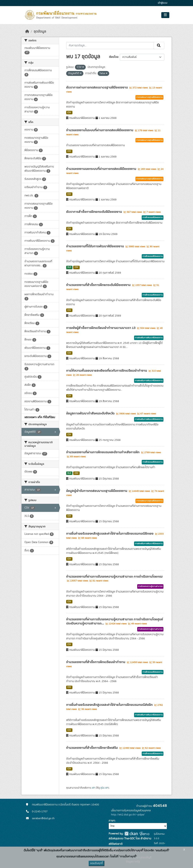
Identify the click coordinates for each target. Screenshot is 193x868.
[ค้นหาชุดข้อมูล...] (110, 45)
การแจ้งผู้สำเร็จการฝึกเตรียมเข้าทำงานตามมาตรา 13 (101, 328)
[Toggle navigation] (165, 15)
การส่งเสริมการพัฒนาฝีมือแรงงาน (149, 338)
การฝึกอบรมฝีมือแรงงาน (153, 217)
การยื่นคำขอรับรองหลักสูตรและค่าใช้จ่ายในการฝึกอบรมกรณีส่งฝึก (110, 705)
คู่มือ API (104, 788)
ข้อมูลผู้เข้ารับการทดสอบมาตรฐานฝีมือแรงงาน (97, 491)
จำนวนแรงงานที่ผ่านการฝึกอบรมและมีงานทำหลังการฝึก (103, 452)
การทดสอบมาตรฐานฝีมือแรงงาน (149, 97)
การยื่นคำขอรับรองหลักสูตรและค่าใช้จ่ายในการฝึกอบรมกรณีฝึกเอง (110, 534)
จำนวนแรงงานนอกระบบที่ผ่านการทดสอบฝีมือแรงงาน (102, 169)
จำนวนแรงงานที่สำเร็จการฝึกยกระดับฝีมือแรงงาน (99, 285)
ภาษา (112, 821)
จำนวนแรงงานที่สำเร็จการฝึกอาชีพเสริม (92, 748)
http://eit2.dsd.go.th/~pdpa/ (128, 815)
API (93, 788)
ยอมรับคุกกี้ (96, 863)
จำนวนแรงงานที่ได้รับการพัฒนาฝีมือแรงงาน (95, 246)
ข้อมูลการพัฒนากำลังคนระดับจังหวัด (91, 413)
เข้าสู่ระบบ (163, 3)
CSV (69, 113)
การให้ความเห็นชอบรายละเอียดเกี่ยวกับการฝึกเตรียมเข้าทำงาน (107, 371)
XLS (69, 267)
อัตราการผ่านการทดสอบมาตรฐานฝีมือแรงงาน (97, 87)
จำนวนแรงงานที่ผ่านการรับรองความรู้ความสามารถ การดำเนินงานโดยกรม (114, 577)
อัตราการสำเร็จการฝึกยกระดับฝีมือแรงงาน (94, 212)
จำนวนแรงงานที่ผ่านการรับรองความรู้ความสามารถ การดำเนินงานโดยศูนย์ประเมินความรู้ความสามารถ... (115, 621)
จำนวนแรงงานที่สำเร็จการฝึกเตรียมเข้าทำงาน (96, 662)
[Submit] (159, 45)
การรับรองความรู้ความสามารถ (150, 586)
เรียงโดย (114, 57)
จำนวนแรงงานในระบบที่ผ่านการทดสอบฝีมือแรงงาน (100, 130)
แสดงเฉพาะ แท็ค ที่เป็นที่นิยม (40, 417)
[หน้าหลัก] (27, 32)
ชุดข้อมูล (40, 32)
